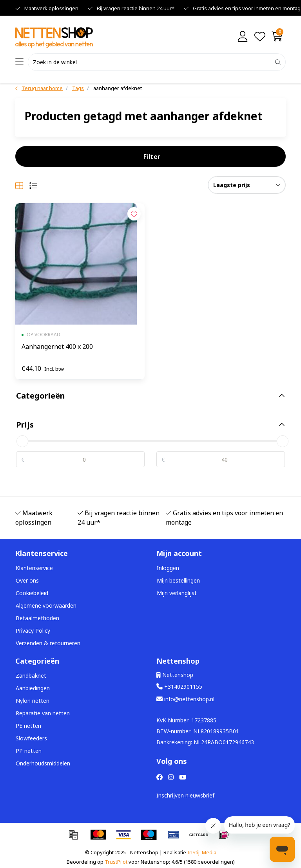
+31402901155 (179, 687)
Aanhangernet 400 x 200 (57, 346)
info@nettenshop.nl (185, 699)
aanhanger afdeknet (118, 88)
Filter (152, 157)
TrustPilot (116, 862)
